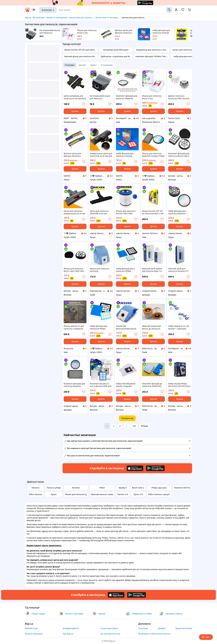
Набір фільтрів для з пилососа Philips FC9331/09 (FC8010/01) (126, 270)
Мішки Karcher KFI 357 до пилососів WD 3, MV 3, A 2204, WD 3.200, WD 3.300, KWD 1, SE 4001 (153, 212)
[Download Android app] (155, 468)
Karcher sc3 (123, 494)
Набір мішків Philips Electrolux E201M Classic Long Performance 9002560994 (179, 385)
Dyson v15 (138, 494)
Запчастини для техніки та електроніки (87, 18)
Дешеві (82, 65)
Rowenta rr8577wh (183, 488)
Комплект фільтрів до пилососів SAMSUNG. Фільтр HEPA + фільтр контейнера (152, 385)
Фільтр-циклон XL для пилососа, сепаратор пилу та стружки (74, 327)
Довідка (162, 628)
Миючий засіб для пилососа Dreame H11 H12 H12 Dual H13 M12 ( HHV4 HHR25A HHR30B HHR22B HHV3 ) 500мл (179, 270)
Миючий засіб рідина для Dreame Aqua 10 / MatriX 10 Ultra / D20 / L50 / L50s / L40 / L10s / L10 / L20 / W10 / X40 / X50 (153, 270)
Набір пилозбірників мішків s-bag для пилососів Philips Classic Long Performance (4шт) (127, 385)
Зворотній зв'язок (184, 628)
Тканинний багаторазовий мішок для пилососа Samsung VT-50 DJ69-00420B (127, 327)
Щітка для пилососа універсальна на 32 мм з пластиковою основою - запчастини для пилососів (75, 212)
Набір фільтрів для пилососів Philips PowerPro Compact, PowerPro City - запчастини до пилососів (99, 327)
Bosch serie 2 (138, 488)
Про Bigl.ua (68, 634)
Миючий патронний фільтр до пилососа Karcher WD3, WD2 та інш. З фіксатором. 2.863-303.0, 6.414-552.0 (153, 327)
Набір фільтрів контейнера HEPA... (189, 56)
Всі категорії (39, 18)
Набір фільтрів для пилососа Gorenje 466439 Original (161, 32)
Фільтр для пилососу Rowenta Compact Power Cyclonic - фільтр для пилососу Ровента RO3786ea (153, 155)
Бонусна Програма (34, 634)
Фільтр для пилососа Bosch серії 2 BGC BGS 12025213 (74, 270)
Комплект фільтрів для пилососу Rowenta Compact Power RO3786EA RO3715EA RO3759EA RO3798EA (74, 385)
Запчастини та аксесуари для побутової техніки (118, 18)
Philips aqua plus (159, 488)
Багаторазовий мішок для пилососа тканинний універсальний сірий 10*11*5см (50, 32)
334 (134, 426)
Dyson (54, 494)
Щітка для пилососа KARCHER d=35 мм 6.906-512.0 (99, 212)
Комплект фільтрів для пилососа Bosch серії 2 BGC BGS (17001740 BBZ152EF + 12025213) (179, 155)
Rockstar (76, 488)
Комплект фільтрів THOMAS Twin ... (152, 56)
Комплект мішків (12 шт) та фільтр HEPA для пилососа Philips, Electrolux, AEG (101, 385)
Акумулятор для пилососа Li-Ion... (152, 50)
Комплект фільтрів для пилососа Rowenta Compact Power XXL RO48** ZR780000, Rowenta (127, 97)
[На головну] (27, 11)
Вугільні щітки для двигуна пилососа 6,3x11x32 (124, 32)
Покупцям (143, 628)
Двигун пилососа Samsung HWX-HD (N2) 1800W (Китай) (179, 97)
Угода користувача (109, 628)
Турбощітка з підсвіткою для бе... (116, 56)
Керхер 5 (123, 488)
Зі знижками (107, 65)
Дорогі (93, 65)
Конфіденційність (71, 628)
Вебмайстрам (31, 628)
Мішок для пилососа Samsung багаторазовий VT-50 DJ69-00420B (100, 270)
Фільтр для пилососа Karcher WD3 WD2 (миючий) (126, 212)
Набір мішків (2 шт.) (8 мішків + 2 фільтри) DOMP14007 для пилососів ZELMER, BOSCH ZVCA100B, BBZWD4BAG (179, 327)
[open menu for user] (176, 10)
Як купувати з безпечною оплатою (154, 634)
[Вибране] (183, 11)
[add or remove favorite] (84, 104)
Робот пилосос (35, 494)
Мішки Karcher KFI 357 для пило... (80, 50)
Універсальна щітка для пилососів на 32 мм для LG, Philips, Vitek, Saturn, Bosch (101, 155)
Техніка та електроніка (57, 18)
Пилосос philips (54, 488)
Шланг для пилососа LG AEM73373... (189, 50)
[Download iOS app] (135, 468)
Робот (102, 488)
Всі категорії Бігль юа (110, 634)
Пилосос (35, 488)
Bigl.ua (28, 18)
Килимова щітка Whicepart (116, 50)
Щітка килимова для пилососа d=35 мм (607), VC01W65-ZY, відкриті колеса (75, 97)
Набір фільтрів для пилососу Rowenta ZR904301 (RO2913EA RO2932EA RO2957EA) (178, 212)
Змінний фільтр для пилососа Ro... (80, 56)
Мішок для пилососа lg (76, 494)
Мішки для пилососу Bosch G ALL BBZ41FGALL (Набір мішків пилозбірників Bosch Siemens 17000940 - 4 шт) (87, 32)
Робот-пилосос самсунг (159, 494)
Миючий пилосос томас (102, 494)
